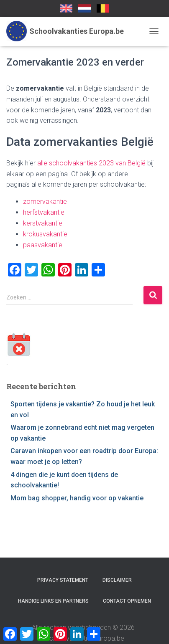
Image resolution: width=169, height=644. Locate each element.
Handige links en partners (53, 601)
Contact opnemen (127, 601)
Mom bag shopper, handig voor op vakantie (77, 498)
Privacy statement (63, 580)
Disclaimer (117, 580)
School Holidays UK (66, 8)
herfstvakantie (44, 212)
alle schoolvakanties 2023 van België (91, 163)
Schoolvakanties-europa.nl (84, 8)
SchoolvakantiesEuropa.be (103, 8)
